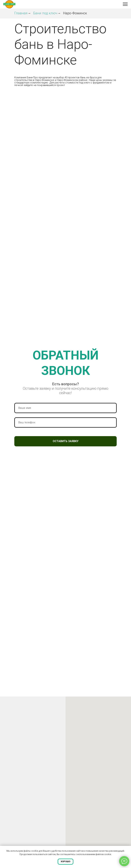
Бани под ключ (45, 13)
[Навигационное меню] (125, 4)
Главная (21, 13)
